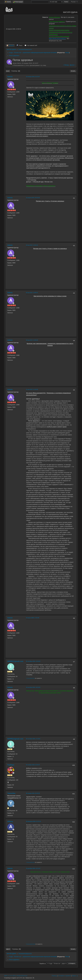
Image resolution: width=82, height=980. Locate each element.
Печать (73, 71)
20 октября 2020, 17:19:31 (33, 739)
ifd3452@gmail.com (15, 661)
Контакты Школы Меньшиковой (59, 36)
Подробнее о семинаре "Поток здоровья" (41, 186)
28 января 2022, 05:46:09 (33, 793)
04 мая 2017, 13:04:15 (32, 245)
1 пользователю (30, 678)
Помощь (54, 976)
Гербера (11, 765)
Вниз (8, 71)
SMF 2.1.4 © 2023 (10, 976)
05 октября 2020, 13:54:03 (33, 661)
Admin (10, 77)
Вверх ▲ (75, 976)
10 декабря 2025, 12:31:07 (33, 868)
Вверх (8, 949)
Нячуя (67, 53)
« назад (66, 65)
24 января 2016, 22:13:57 (33, 77)
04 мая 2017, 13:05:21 (32, 293)
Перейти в (42, 963)
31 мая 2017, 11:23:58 (32, 389)
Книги (51, 22)
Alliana (10, 821)
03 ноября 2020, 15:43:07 (33, 765)
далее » (73, 65)
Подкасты (62, 22)
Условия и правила (65, 976)
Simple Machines (22, 976)
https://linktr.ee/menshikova (57, 39)
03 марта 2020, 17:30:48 (33, 618)
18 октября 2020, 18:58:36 (33, 687)
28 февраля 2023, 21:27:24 (33, 821)
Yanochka (11, 793)
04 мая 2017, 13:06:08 (32, 340)
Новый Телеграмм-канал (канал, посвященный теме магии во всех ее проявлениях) (61, 32)
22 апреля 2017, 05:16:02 (33, 198)
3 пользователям (30, 944)
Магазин (56, 22)
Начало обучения (54, 17)
